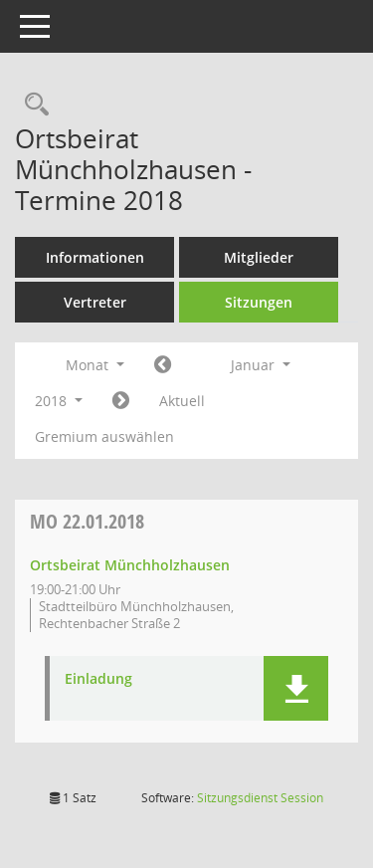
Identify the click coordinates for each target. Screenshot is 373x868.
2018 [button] (59, 401)
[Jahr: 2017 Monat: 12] (163, 365)
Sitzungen (259, 302)
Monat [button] (95, 365)
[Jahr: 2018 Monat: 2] (121, 401)
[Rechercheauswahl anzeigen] (32, 105)
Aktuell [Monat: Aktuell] (182, 401)
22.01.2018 (87, 521)
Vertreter (95, 302)
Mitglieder (259, 257)
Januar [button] (261, 365)
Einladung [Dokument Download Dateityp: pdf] (98, 679)
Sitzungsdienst (260, 798)
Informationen (95, 257)
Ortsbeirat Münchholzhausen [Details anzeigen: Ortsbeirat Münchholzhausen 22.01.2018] (130, 565)
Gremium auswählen (104, 436)
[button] (296, 688)
